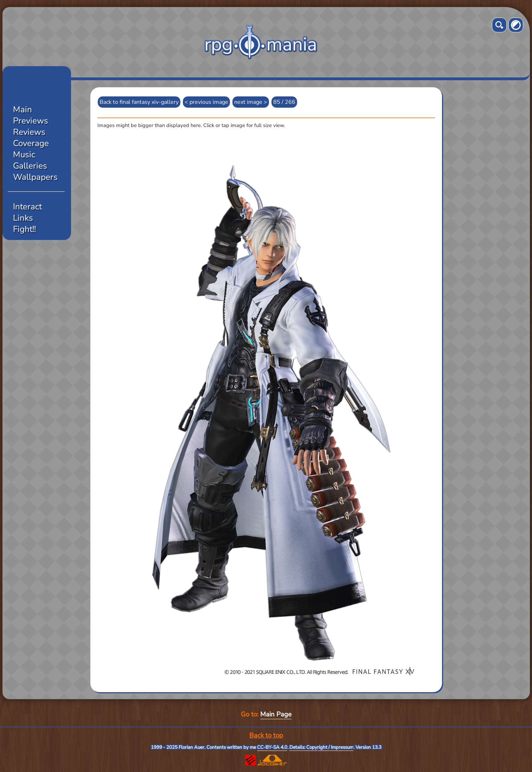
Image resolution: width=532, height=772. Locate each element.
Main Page (276, 714)
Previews (31, 121)
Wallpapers (35, 177)
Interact (27, 207)
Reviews (29, 132)
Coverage (31, 143)
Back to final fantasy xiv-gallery (139, 102)
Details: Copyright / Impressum (321, 747)
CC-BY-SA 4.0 (272, 747)
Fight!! (24, 229)
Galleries (30, 166)
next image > (251, 102)
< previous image (206, 102)
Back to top (266, 735)
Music (24, 154)
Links (23, 218)
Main (23, 109)
